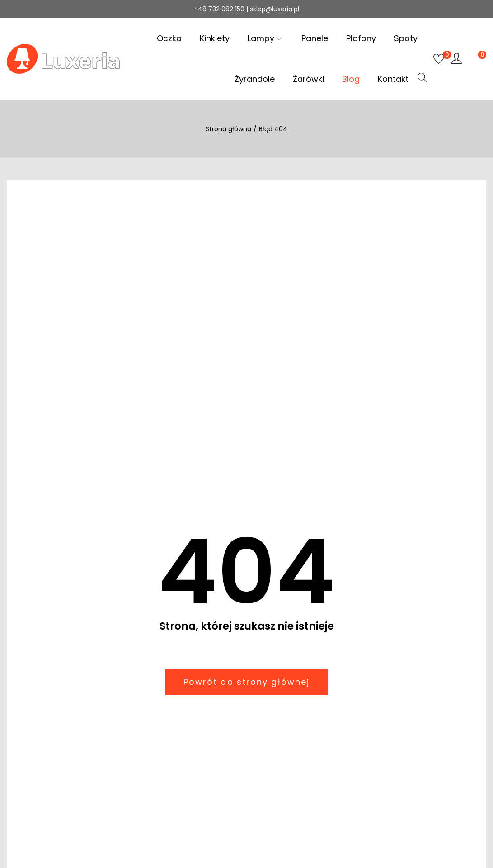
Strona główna (228, 129)
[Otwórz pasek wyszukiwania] (422, 77)
